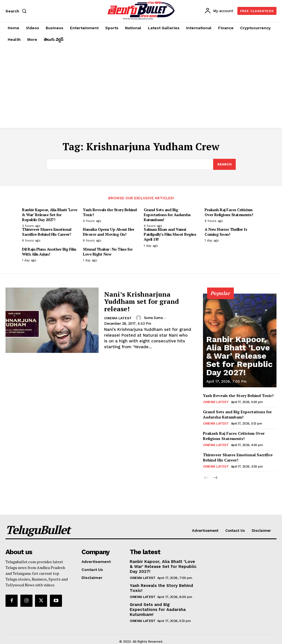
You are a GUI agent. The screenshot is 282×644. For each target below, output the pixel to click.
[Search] (224, 165)
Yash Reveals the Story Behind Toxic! (110, 212)
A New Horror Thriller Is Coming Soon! (226, 232)
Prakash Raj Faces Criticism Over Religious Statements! (229, 212)
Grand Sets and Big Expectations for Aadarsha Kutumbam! (167, 215)
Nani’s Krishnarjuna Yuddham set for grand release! (142, 302)
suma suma (153, 318)
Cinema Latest (118, 319)
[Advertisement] (141, 87)
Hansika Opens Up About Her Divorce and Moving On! (109, 232)
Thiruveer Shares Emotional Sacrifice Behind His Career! (47, 232)
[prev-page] (206, 475)
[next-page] (215, 475)
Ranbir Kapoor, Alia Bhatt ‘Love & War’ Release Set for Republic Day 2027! (50, 215)
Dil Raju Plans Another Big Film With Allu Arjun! (49, 252)
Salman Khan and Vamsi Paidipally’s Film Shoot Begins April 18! (170, 235)
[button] (17, 11)
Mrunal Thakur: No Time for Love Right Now (108, 252)
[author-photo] (139, 318)
